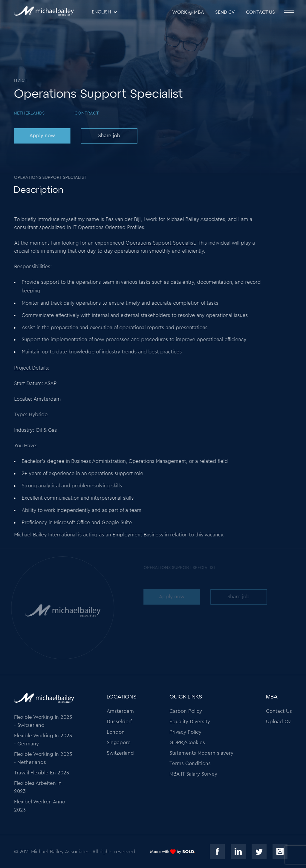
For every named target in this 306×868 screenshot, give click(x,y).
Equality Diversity (190, 722)
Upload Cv (278, 722)
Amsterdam (120, 711)
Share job (109, 136)
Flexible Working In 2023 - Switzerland (43, 721)
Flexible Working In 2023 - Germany (43, 740)
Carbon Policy (186, 711)
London (116, 732)
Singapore (119, 743)
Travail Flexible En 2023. (42, 773)
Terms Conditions (190, 763)
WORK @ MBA (188, 13)
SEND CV (225, 13)
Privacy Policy (185, 732)
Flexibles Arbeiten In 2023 (38, 787)
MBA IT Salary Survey (193, 774)
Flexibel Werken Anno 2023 (40, 806)
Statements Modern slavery (201, 753)
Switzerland (120, 753)
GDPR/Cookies (187, 743)
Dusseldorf (119, 722)
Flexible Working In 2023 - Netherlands (43, 758)
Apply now (42, 136)
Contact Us (260, 13)
